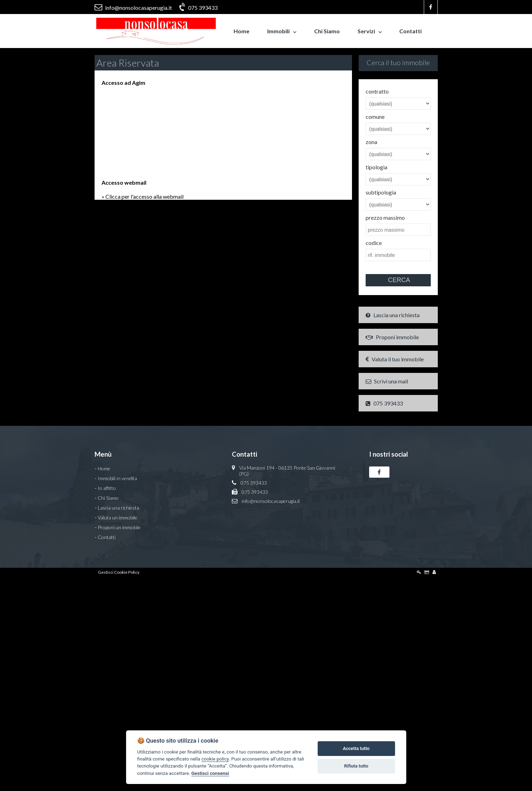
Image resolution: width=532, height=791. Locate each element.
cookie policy (215, 759)
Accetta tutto (356, 748)
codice (374, 243)
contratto (377, 91)
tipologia (376, 167)
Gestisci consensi (210, 773)
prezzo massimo (385, 217)
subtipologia (381, 192)
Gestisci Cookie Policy (119, 572)
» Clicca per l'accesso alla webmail (143, 196)
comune (375, 117)
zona (371, 142)
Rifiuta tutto (356, 766)
